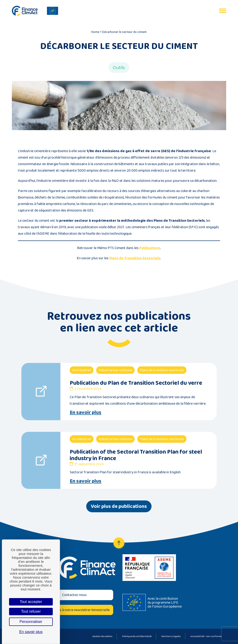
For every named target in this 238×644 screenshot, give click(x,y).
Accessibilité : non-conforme (206, 636)
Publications (150, 248)
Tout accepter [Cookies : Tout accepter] (31, 602)
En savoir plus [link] (31, 632)
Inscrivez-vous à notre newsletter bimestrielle (74, 610)
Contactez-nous (74, 595)
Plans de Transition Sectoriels (135, 258)
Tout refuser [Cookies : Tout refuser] (31, 611)
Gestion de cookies (102, 636)
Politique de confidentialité (137, 636)
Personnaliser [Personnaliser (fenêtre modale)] (31, 622)
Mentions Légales (171, 636)
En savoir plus (86, 412)
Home (95, 32)
